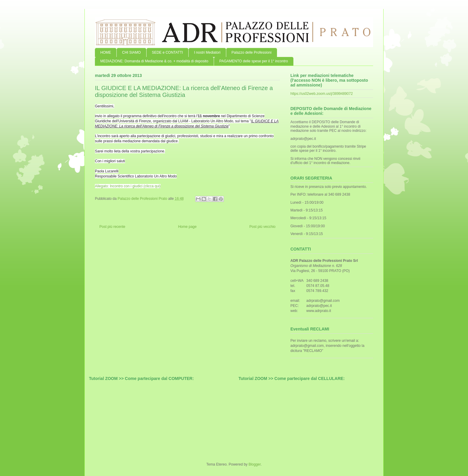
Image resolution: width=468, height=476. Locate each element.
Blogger (255, 464)
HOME (106, 52)
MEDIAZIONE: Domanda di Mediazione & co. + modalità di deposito (154, 61)
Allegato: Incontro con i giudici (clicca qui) (128, 186)
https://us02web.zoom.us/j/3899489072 (322, 94)
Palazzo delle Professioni (252, 52)
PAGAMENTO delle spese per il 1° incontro (254, 61)
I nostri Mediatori (207, 52)
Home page (187, 227)
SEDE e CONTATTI (167, 52)
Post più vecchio (263, 227)
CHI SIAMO (131, 52)
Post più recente (112, 227)
